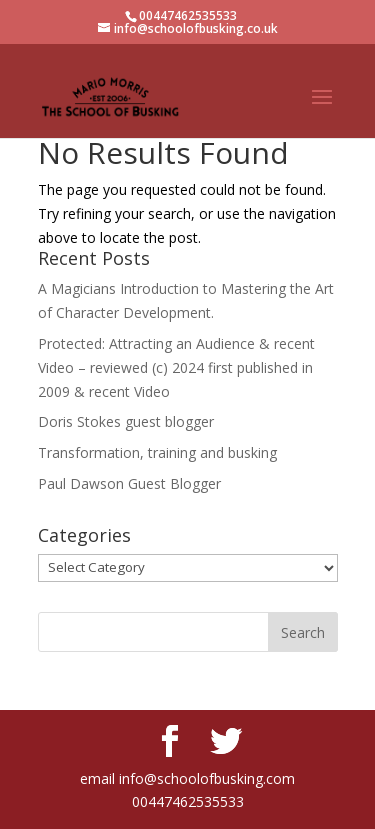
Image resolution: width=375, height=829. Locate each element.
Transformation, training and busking (157, 452)
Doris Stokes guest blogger (126, 421)
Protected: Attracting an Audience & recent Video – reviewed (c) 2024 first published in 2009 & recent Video (176, 367)
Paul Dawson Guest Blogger (129, 483)
